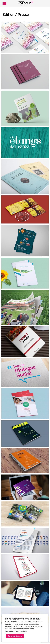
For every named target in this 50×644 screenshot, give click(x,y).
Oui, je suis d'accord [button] (15, 636)
